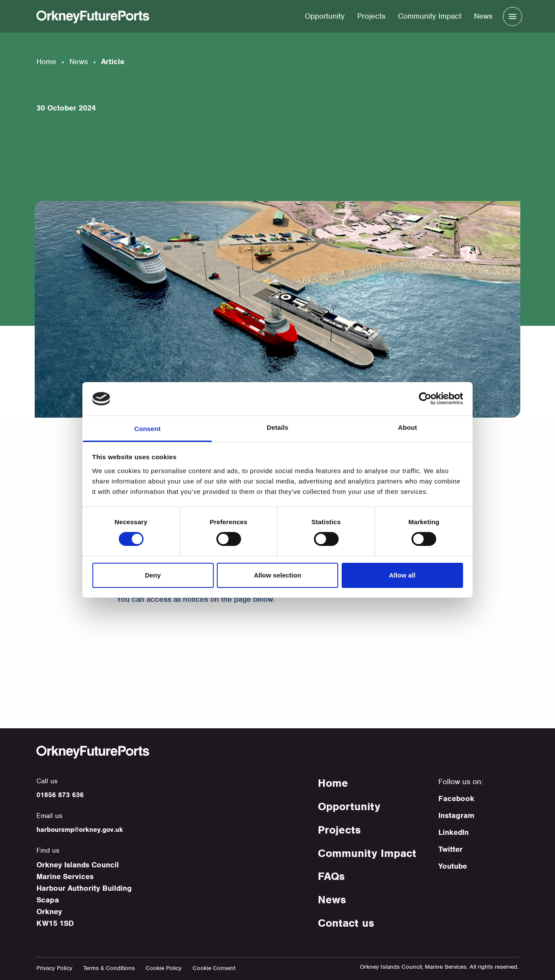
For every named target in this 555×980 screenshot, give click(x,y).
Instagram (456, 815)
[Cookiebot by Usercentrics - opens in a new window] (425, 399)
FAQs (331, 876)
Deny (153, 575)
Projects (371, 16)
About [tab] (408, 427)
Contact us (346, 923)
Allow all (402, 575)
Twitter (451, 849)
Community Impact (430, 16)
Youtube (453, 866)
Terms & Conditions (109, 968)
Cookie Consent (214, 968)
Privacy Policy (54, 968)
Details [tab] (277, 427)
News (483, 16)
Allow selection (277, 575)
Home (46, 62)
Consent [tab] (148, 429)
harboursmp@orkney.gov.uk (80, 830)
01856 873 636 (60, 795)
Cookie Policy (164, 968)
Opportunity (325, 16)
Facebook (456, 798)
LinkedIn (454, 832)
